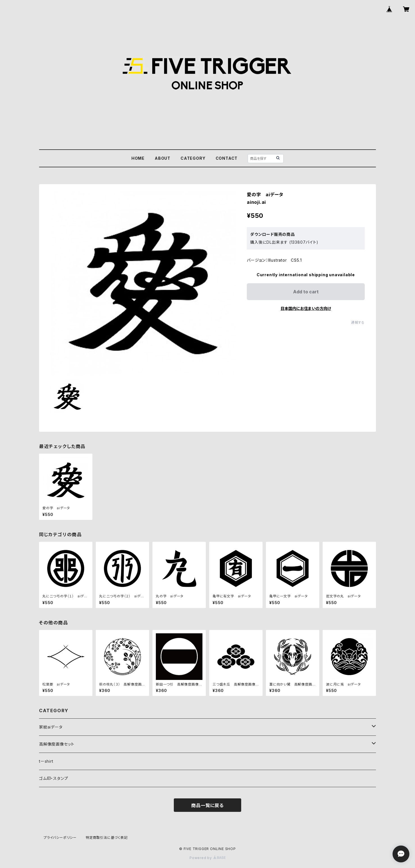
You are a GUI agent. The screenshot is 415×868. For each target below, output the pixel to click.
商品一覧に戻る (207, 805)
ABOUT (163, 158)
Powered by (207, 858)
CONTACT (227, 158)
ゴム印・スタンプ (53, 778)
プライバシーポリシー (60, 838)
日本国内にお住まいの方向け (306, 308)
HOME (138, 158)
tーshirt (46, 761)
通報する (358, 322)
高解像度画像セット (57, 744)
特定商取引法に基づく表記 (107, 838)
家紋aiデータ (51, 727)
